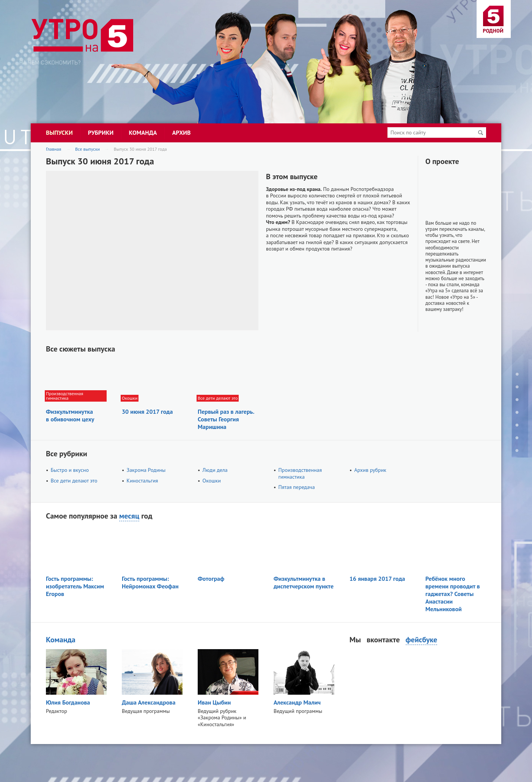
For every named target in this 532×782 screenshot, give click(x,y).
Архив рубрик (370, 470)
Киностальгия (142, 481)
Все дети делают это (74, 481)
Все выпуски (87, 149)
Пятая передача (297, 487)
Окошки (212, 481)
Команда (61, 640)
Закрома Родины (146, 470)
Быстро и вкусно (70, 470)
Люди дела (215, 470)
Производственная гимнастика (300, 473)
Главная (54, 149)
